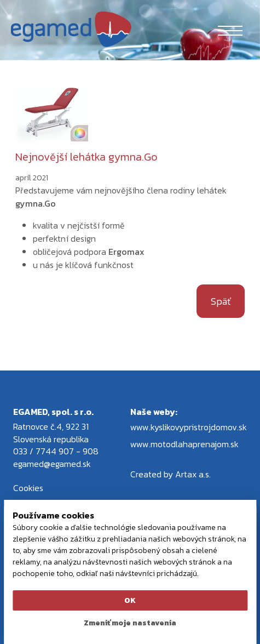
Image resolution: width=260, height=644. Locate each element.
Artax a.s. (193, 474)
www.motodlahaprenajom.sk (184, 444)
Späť (221, 301)
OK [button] (130, 600)
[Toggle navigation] (230, 29)
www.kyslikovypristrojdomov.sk (189, 427)
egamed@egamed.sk (52, 464)
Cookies (28, 488)
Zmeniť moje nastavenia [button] (130, 623)
